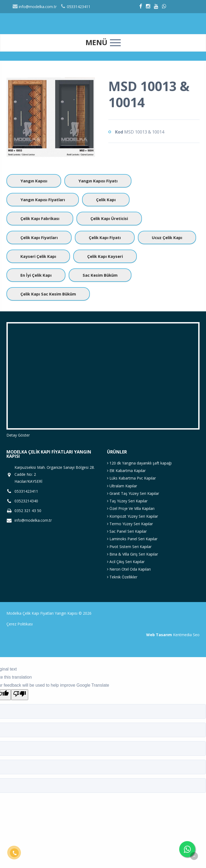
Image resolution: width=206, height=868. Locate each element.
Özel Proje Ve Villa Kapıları (131, 508)
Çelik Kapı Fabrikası (40, 218)
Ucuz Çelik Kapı (167, 237)
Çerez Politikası (20, 624)
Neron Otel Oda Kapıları (129, 569)
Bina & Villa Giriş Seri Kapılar (133, 554)
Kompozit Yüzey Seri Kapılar (133, 516)
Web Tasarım (159, 635)
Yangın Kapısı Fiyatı (98, 181)
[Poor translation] (20, 695)
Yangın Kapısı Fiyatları (43, 200)
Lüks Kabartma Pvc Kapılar (131, 478)
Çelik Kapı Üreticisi (109, 218)
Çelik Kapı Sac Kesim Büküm (48, 294)
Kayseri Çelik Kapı (38, 256)
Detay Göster (18, 435)
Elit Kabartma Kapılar (126, 471)
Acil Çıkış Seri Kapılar (126, 562)
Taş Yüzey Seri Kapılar (127, 501)
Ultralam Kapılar (122, 486)
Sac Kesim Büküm (100, 275)
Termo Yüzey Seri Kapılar (130, 524)
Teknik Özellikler (122, 577)
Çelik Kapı (106, 200)
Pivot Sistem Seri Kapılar (129, 547)
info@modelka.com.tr (34, 7)
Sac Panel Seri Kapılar (127, 531)
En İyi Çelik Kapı (36, 275)
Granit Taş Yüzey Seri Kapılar (133, 493)
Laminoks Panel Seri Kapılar (132, 539)
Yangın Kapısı (34, 181)
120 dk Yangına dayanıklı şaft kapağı (139, 463)
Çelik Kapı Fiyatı (105, 237)
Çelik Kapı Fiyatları (39, 237)
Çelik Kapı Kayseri (105, 256)
